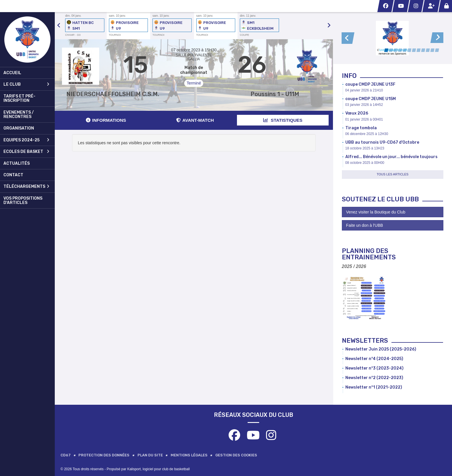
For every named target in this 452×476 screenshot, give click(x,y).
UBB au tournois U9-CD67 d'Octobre (382, 142)
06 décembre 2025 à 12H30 (367, 134)
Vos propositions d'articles (23, 200)
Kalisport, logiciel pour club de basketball (158, 469)
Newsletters (365, 341)
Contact (13, 175)
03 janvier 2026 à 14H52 (364, 105)
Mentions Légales (189, 455)
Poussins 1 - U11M (275, 94)
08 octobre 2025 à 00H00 (365, 163)
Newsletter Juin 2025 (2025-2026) (381, 349)
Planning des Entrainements (369, 254)
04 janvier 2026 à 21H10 (364, 90)
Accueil (12, 73)
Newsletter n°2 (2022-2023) (374, 378)
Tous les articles (393, 174)
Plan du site (150, 455)
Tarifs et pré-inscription (19, 98)
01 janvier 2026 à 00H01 (364, 119)
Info (349, 76)
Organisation (19, 128)
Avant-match (195, 120)
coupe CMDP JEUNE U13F (370, 84)
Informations (106, 120)
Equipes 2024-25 (26, 140)
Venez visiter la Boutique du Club (376, 212)
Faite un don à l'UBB (365, 225)
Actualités (17, 163)
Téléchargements (26, 187)
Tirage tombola (361, 128)
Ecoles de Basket (26, 152)
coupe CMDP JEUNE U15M (371, 99)
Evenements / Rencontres (19, 115)
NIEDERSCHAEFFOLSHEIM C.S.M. (113, 94)
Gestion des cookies (236, 455)
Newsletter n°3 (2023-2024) (374, 368)
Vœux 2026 (357, 113)
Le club (26, 84)
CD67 (66, 455)
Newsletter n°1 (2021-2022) (374, 387)
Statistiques (283, 120)
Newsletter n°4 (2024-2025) (374, 359)
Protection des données (104, 455)
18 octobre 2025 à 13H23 (365, 148)
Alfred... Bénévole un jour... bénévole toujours (391, 157)
